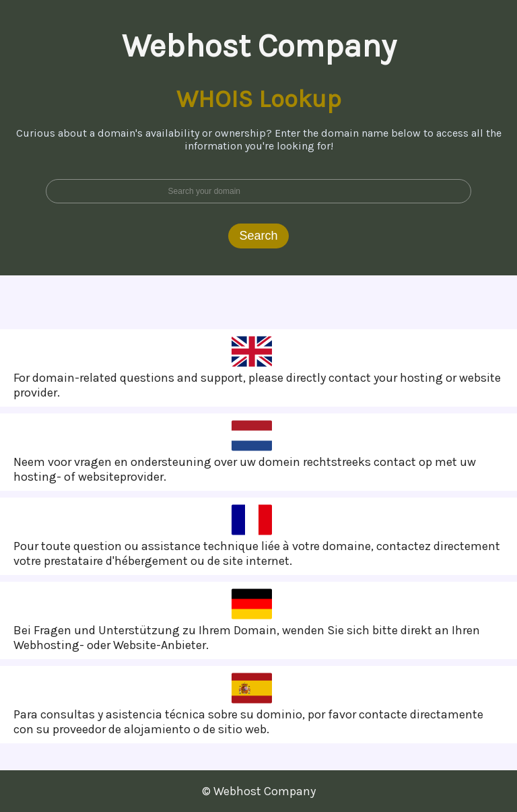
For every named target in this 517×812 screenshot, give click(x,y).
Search (258, 236)
